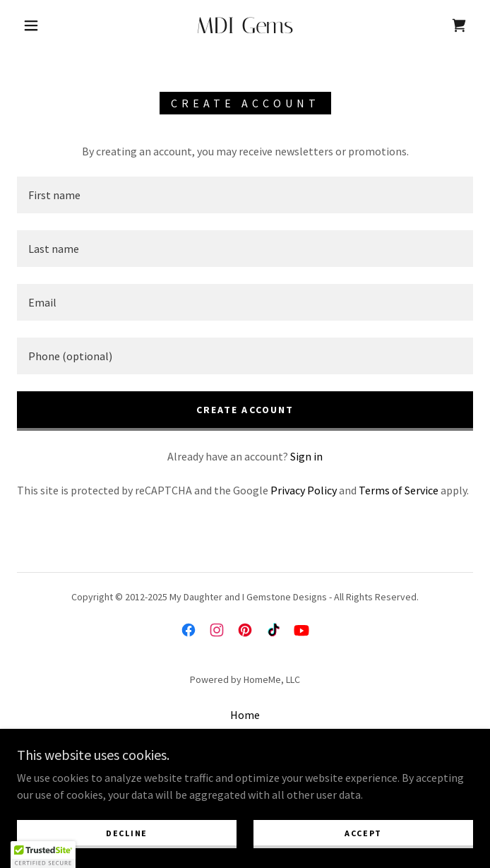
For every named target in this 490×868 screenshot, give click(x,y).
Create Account (245, 410)
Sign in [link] (306, 456)
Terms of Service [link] (399, 490)
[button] (40, 25)
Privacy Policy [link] (304, 490)
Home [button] (245, 715)
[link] (245, 25)
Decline (127, 833)
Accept (363, 833)
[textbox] (245, 195)
